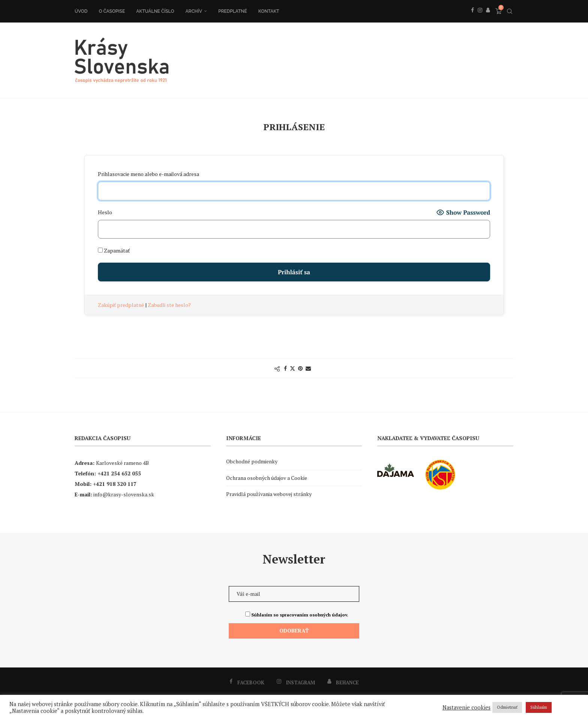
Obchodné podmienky (252, 461)
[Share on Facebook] (285, 368)
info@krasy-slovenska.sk (124, 494)
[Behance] (488, 18)
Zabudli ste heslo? (169, 305)
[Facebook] (472, 18)
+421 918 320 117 (115, 484)
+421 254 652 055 (119, 473)
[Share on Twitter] (292, 368)
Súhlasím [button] (539, 707)
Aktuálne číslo (155, 11)
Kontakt (269, 11)
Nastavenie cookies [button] (466, 708)
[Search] (510, 11)
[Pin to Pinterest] (300, 368)
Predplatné (233, 11)
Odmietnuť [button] (507, 707)
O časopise (112, 11)
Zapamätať (114, 250)
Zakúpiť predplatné (121, 305)
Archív (194, 11)
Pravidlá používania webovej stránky (269, 494)
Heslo (105, 212)
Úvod (81, 11)
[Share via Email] (308, 368)
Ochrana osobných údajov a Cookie (267, 478)
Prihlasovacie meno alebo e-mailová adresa (148, 174)
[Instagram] (480, 18)
